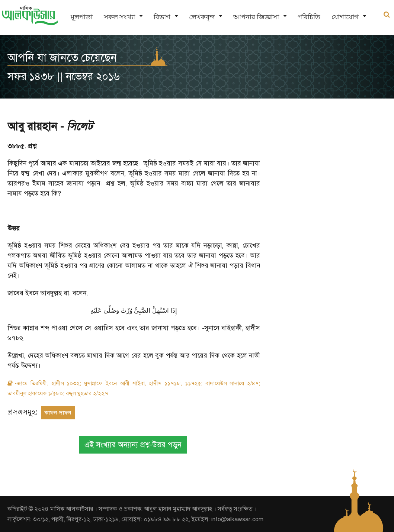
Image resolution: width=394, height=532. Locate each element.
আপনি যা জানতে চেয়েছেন (62, 58)
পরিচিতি (309, 17)
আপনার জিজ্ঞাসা (256, 17)
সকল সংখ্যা (119, 17)
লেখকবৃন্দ (202, 17)
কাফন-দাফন (58, 413)
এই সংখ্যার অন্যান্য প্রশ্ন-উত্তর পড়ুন (133, 445)
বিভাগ (162, 17)
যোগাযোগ (345, 17)
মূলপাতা (82, 17)
